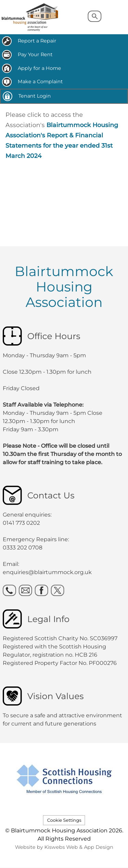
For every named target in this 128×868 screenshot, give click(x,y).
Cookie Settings (64, 820)
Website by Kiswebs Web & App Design (64, 847)
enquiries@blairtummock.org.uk (48, 572)
